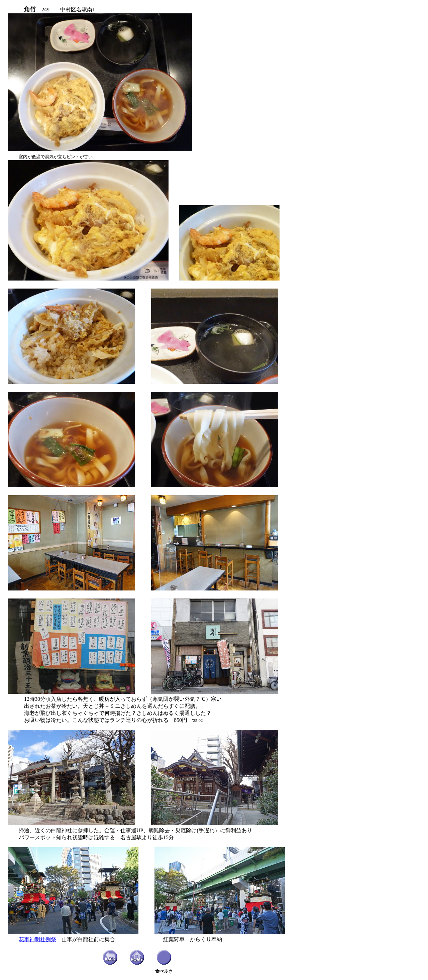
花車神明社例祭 (37, 939)
